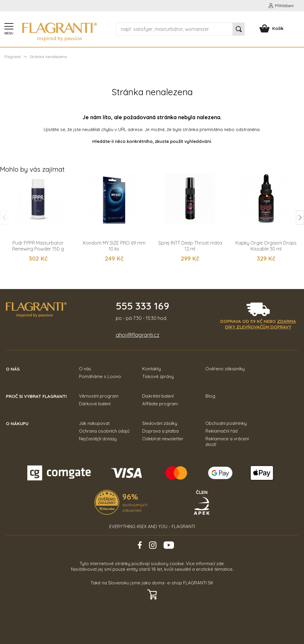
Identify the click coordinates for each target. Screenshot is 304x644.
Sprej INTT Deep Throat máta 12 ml (190, 246)
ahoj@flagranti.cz (138, 335)
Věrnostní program (99, 396)
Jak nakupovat (94, 423)
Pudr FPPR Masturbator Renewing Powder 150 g (38, 246)
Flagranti (13, 57)
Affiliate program (160, 404)
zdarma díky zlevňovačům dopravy (261, 324)
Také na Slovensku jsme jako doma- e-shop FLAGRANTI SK (152, 583)
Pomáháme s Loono (100, 376)
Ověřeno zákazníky (225, 369)
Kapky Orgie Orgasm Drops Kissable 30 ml (266, 246)
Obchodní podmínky (226, 423)
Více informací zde (205, 563)
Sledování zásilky (160, 423)
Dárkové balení (95, 404)
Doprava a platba (160, 431)
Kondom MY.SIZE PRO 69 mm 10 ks (114, 246)
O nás (85, 369)
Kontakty (152, 369)
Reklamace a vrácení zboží (227, 441)
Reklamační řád (221, 431)
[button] (300, 218)
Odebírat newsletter (163, 439)
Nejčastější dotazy (98, 439)
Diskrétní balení (158, 396)
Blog (210, 396)
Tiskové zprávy (158, 376)
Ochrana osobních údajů (104, 431)
